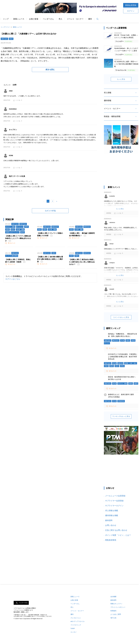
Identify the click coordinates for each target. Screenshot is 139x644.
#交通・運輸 (20, 230)
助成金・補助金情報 (112, 116)
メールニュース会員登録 (115, 496)
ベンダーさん (48, 19)
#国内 (8, 230)
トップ (6, 19)
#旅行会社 (4, 39)
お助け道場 (34, 19)
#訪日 (13, 230)
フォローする (23, 603)
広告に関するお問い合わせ (116, 530)
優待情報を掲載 (112, 515)
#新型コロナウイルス (12, 232)
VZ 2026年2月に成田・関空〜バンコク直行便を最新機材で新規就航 (126, 64)
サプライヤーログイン (114, 506)
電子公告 (113, 618)
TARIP (73, 628)
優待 (90, 19)
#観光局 (120, 363)
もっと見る (121, 79)
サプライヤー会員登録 (114, 501)
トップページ (5, 27)
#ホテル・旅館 (10, 227)
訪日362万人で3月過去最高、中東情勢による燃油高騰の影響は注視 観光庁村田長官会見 (123, 357)
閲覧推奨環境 (111, 540)
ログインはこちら (13, 279)
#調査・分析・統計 (131, 363)
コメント (12, 243)
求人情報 (108, 93)
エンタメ (74, 632)
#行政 (122, 340)
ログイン (131, 11)
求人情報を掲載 (112, 511)
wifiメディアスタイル (78, 621)
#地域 (133, 340)
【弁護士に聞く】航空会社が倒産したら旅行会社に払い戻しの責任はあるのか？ (82, 262)
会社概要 (113, 597)
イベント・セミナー (75, 19)
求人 (60, 19)
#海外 (11, 39)
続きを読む (50, 70)
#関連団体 (121, 401)
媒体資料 (109, 520)
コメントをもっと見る (121, 317)
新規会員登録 (131, 5)
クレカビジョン (76, 618)
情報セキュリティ (116, 604)
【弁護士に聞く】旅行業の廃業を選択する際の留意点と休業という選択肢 (50, 259)
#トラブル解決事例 (12, 256)
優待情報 (108, 101)
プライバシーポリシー (118, 607)
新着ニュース (19, 19)
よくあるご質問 (116, 614)
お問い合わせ (111, 525)
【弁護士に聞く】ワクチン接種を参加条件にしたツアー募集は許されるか (18, 238)
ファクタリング (76, 625)
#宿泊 (122, 366)
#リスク (107, 343)
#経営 (23, 232)
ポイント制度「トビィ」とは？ (118, 535)
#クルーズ (20, 227)
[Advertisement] (121, 171)
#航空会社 (23, 224)
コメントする (50, 211)
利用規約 (113, 611)
